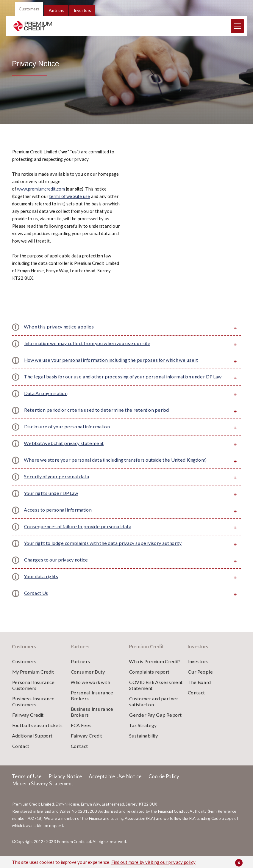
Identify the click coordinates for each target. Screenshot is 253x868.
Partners (56, 18)
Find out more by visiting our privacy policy (153, 862)
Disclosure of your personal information (67, 434)
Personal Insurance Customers (33, 693)
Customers (29, 17)
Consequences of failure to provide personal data (78, 534)
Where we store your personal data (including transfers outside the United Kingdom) (115, 468)
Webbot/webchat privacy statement (64, 451)
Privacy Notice (65, 784)
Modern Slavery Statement (43, 791)
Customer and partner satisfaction (153, 709)
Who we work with (90, 690)
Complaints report (149, 680)
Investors (82, 18)
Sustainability (143, 744)
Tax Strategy (143, 733)
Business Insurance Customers (33, 709)
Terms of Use (27, 784)
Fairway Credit (28, 723)
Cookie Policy (164, 784)
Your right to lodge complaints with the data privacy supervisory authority (103, 551)
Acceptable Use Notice (115, 784)
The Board (199, 690)
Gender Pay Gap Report (155, 723)
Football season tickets (37, 733)
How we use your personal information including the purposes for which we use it (111, 368)
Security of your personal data (56, 484)
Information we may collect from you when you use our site (87, 351)
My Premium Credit (33, 680)
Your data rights (41, 584)
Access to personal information (58, 518)
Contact (21, 754)
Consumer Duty (88, 680)
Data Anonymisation (46, 401)
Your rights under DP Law (51, 501)
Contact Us (36, 601)
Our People (200, 680)
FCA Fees (81, 733)
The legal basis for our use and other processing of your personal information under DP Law (123, 385)
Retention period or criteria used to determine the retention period (96, 418)
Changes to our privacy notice (56, 568)
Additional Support (32, 744)
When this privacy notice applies (59, 335)
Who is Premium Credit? (155, 669)
